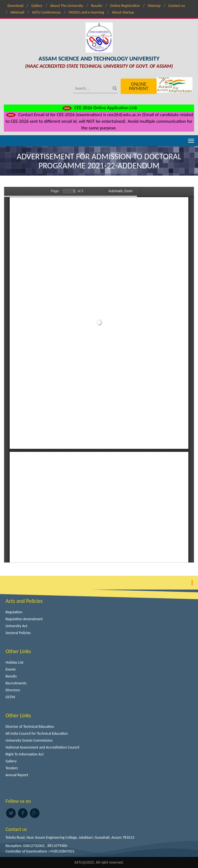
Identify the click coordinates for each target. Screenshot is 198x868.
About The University (67, 6)
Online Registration (125, 6)
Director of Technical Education (30, 727)
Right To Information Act (25, 754)
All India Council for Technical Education (37, 733)
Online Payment (139, 86)
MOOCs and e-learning (86, 12)
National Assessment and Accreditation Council (42, 747)
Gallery (37, 6)
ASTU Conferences (46, 12)
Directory (13, 690)
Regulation (14, 612)
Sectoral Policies (18, 633)
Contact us (177, 6)
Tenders (12, 768)
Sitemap (154, 6)
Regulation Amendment (24, 619)
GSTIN (10, 697)
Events (11, 669)
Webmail (17, 12)
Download (15, 6)
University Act (16, 626)
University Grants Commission (29, 740)
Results (97, 6)
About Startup (123, 12)
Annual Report (17, 775)
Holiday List (14, 662)
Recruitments (16, 683)
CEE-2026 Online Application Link (99, 108)
